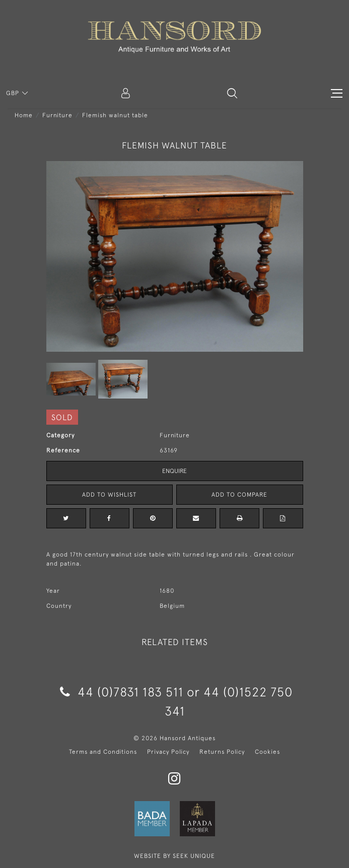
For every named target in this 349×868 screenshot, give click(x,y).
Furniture (57, 115)
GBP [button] (14, 93)
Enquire (174, 471)
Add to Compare (239, 495)
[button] (232, 93)
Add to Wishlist (109, 495)
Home (24, 115)
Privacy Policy (168, 752)
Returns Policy (222, 752)
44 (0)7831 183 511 (122, 692)
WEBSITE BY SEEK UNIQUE (174, 856)
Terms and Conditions (103, 752)
